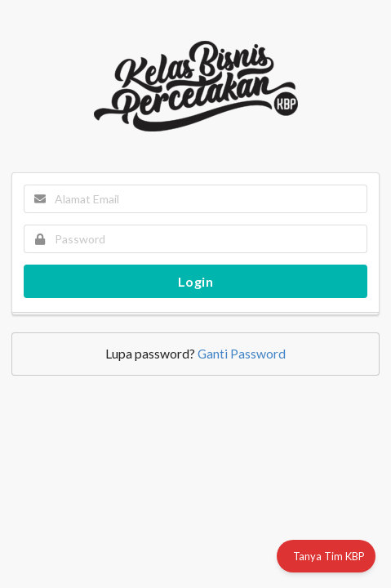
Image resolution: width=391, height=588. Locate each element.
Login (195, 281)
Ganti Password (242, 354)
